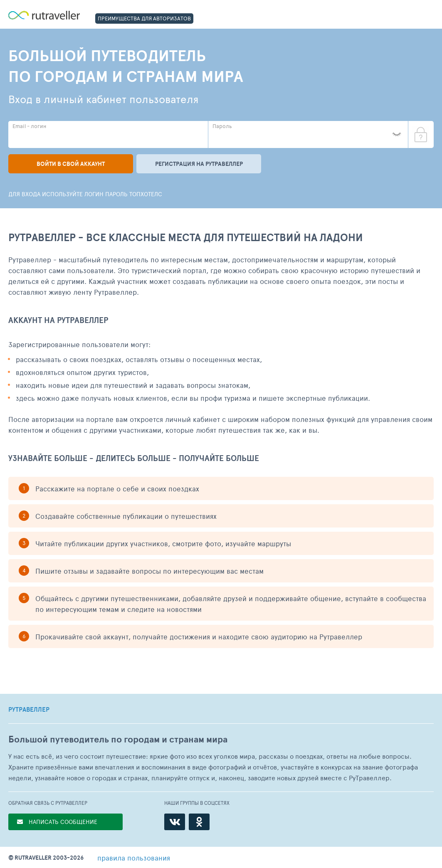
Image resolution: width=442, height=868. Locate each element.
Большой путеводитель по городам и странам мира (118, 739)
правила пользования (134, 858)
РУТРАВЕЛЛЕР (29, 710)
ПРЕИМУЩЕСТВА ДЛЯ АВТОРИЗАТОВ (144, 18)
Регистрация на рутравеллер (199, 164)
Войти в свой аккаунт (71, 164)
